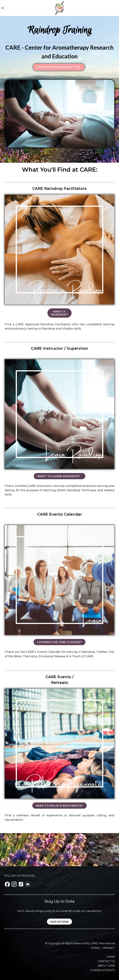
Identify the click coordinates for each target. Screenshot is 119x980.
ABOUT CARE (106, 966)
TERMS (95, 948)
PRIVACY (109, 948)
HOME (111, 957)
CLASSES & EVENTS (102, 970)
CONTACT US (107, 961)
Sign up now (59, 922)
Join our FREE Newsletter (59, 67)
